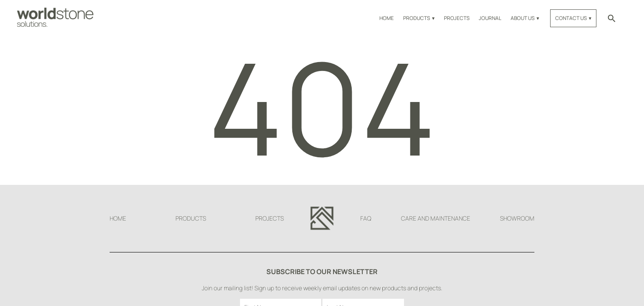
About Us (523, 18)
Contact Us (571, 18)
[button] (612, 18)
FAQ (366, 218)
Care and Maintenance (436, 218)
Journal (490, 18)
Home (387, 18)
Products (417, 18)
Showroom (517, 218)
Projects (457, 18)
